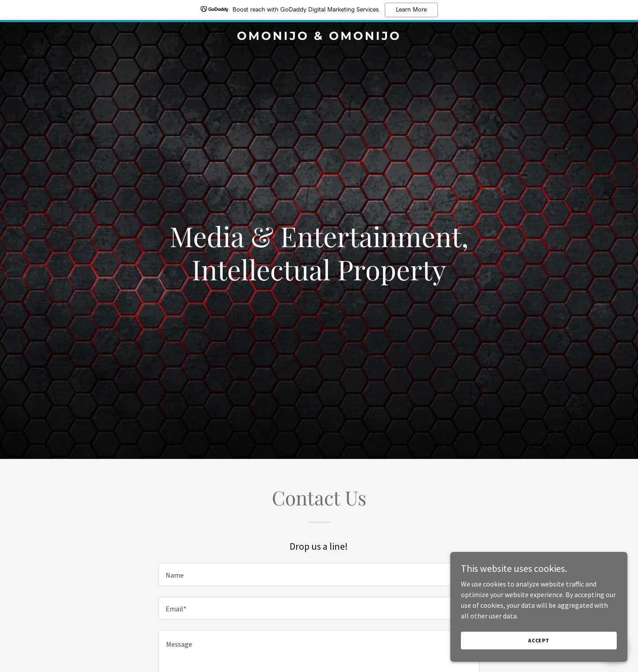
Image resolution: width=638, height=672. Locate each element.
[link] (319, 37)
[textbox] (319, 575)
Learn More (411, 10)
